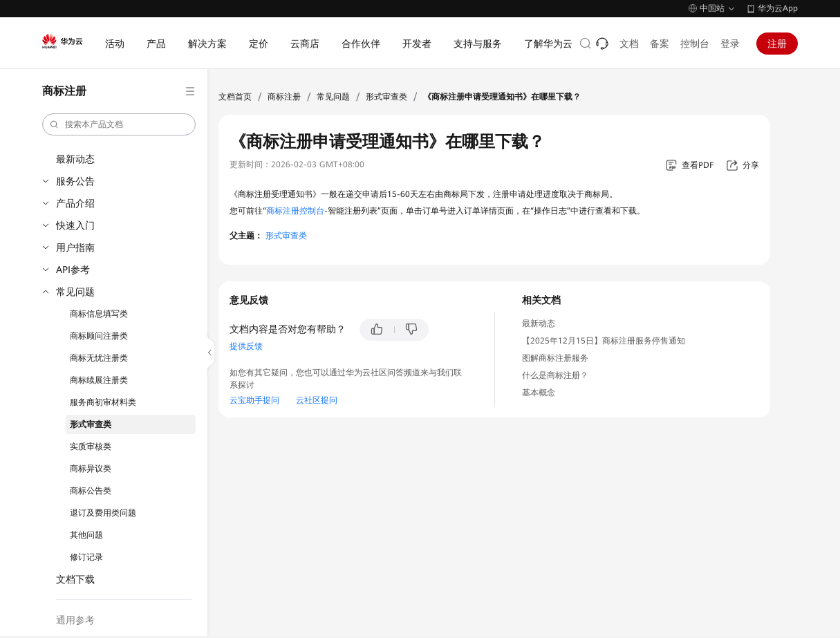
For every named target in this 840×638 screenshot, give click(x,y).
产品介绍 (75, 203)
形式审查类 (91, 424)
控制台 (695, 44)
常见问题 (75, 292)
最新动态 (75, 159)
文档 (629, 44)
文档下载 (75, 579)
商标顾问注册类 (99, 336)
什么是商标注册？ (555, 375)
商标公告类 (91, 491)
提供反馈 (246, 346)
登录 (730, 44)
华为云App (778, 8)
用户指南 (75, 247)
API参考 (73, 270)
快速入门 (75, 225)
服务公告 (75, 181)
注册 (777, 44)
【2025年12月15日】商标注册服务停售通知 (604, 341)
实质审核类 (91, 447)
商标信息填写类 (99, 314)
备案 (660, 44)
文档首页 (235, 97)
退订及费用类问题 (103, 513)
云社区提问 (317, 400)
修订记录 (86, 557)
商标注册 (284, 97)
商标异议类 (91, 469)
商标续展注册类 (99, 380)
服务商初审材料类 (103, 402)
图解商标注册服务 (555, 358)
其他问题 (86, 535)
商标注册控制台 (295, 211)
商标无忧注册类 (99, 358)
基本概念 (539, 393)
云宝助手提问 (254, 400)
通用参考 (75, 620)
